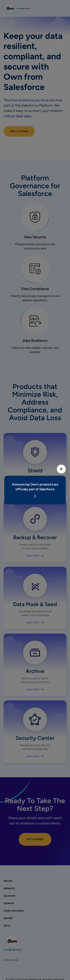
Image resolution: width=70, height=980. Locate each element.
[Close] (61, 469)
